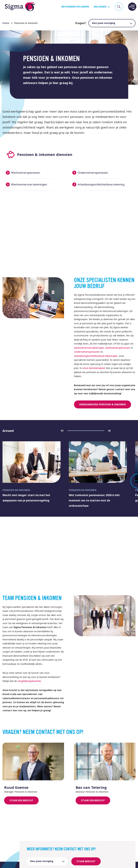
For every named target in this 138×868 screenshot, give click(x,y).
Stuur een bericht (21, 800)
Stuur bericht (86, 861)
